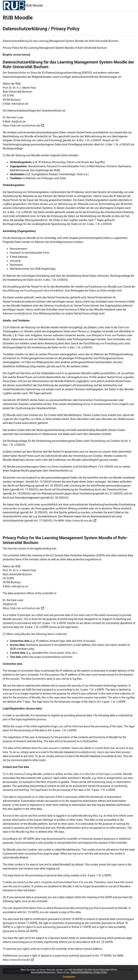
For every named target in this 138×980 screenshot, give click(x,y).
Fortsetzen (69, 977)
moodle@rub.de (64, 306)
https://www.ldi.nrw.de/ (79, 521)
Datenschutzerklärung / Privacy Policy (89, 972)
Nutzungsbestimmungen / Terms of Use (50, 972)
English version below (16, 55)
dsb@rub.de (18, 122)
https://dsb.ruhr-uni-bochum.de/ (22, 126)
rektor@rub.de (20, 104)
